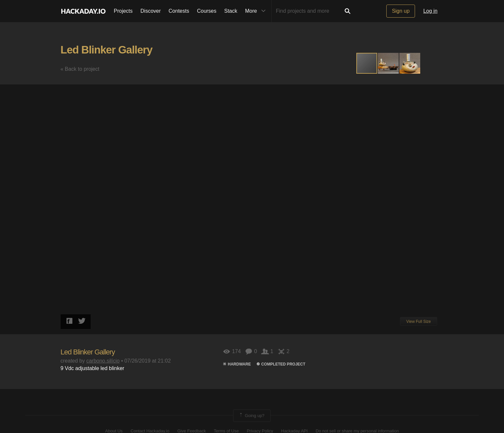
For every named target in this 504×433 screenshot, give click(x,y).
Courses (207, 11)
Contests (179, 11)
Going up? (251, 416)
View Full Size (418, 321)
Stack (231, 11)
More (257, 11)
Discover (151, 11)
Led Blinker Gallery (107, 50)
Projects (123, 11)
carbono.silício (103, 361)
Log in (430, 11)
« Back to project (80, 69)
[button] (389, 63)
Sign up (401, 11)
